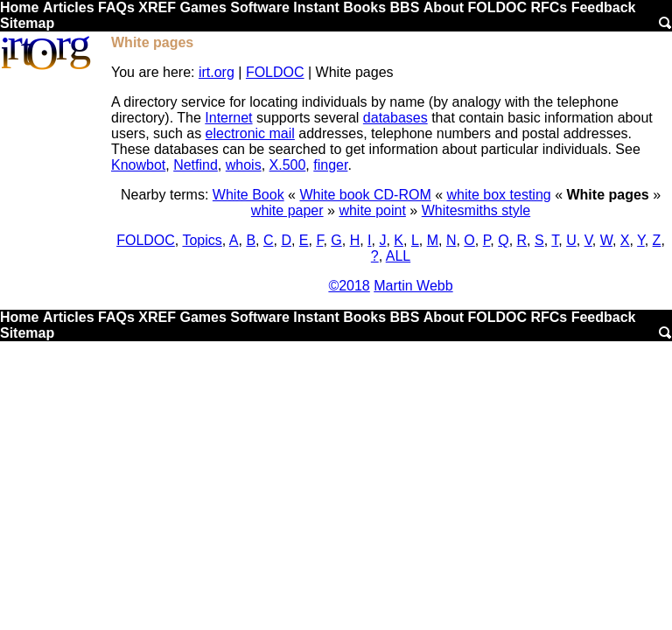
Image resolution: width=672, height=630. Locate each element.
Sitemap (27, 23)
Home (19, 7)
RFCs (549, 7)
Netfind (196, 165)
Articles (69, 7)
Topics (202, 240)
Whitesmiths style (476, 210)
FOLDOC (497, 7)
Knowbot (138, 165)
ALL (398, 256)
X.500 (288, 165)
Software (260, 7)
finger (330, 165)
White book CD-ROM (365, 195)
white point (372, 210)
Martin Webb (413, 286)
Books (364, 7)
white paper (287, 210)
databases (395, 118)
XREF (157, 7)
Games (203, 7)
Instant (316, 7)
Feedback (604, 7)
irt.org (217, 72)
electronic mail (250, 133)
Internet (228, 118)
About (444, 7)
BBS (405, 7)
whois (244, 165)
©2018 (349, 286)
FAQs (116, 7)
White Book (248, 195)
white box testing (499, 195)
